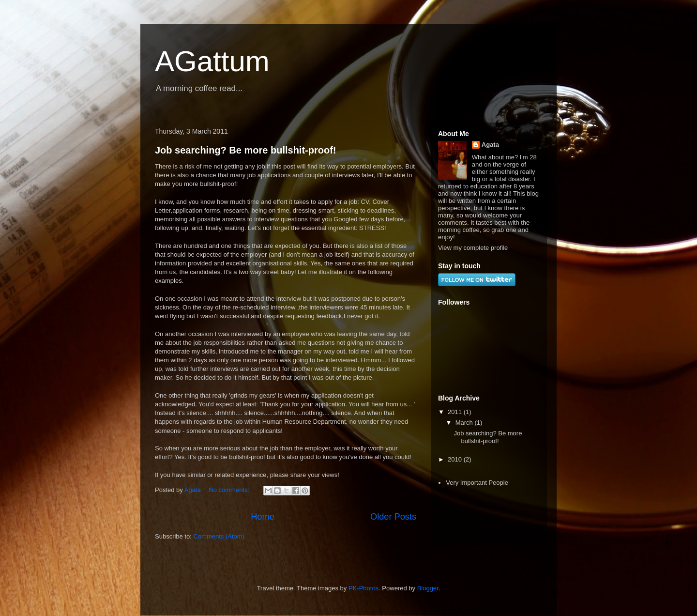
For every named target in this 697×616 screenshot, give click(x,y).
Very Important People (477, 483)
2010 (456, 459)
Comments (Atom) (219, 536)
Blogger (428, 588)
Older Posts (393, 517)
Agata (490, 145)
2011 (456, 412)
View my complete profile (473, 248)
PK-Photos (364, 588)
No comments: (230, 490)
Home (263, 517)
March (465, 423)
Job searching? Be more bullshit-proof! (245, 150)
